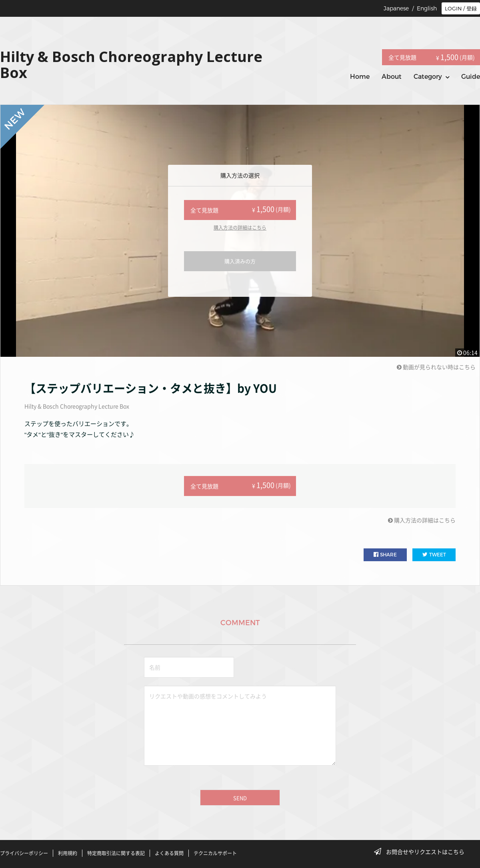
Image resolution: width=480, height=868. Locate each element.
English (427, 8)
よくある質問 (169, 853)
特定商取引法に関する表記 (116, 853)
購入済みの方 (240, 261)
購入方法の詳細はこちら (240, 228)
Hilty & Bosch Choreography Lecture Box (77, 406)
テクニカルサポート (215, 853)
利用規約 (68, 853)
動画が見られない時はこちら (436, 367)
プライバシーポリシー (24, 853)
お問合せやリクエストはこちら (422, 852)
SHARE (385, 555)
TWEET (434, 555)
